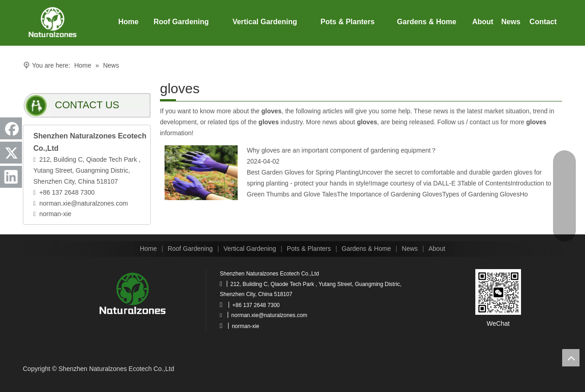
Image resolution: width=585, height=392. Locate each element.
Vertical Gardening (250, 249)
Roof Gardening (190, 249)
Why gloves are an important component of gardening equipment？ (342, 150)
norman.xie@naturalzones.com (84, 203)
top (571, 358)
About (437, 249)
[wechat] (498, 292)
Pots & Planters (309, 249)
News (410, 249)
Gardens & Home (366, 249)
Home (148, 249)
